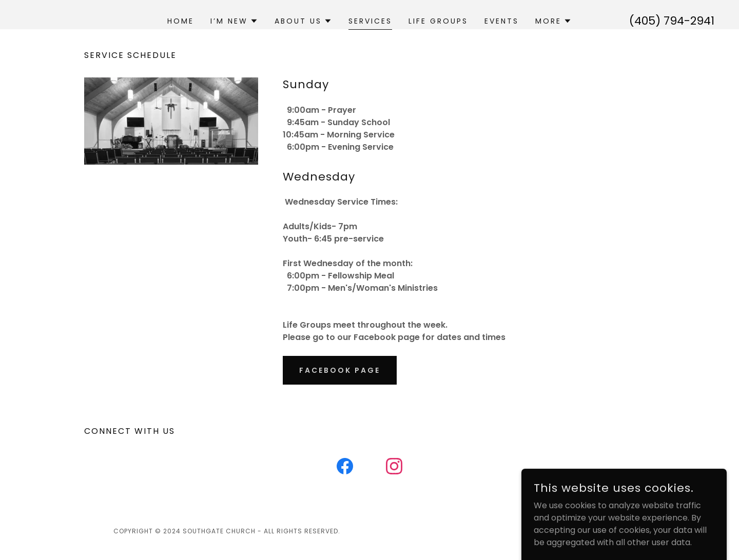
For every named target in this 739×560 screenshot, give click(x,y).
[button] (234, 21)
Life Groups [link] (438, 21)
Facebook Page (340, 370)
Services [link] (370, 21)
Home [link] (181, 21)
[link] (345, 468)
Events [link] (502, 21)
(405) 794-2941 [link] (672, 21)
